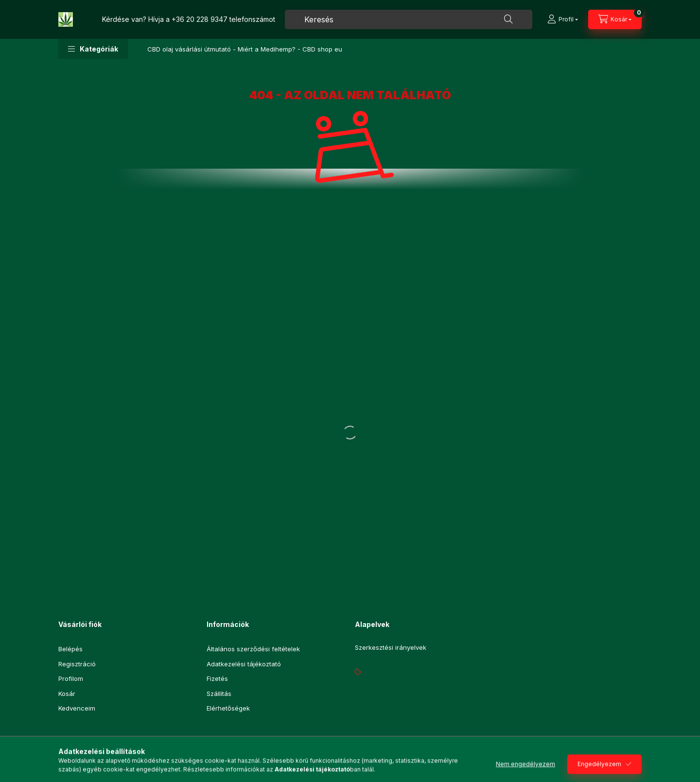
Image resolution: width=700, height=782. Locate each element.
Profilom (71, 678)
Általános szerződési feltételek (253, 649)
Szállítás (219, 694)
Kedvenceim (77, 708)
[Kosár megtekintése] (615, 19)
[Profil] (563, 19)
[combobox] (409, 19)
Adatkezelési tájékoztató (244, 664)
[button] (93, 49)
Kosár (67, 694)
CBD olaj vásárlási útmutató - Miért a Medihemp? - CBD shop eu (245, 49)
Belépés (70, 649)
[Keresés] (508, 19)
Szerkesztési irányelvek (391, 648)
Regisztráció (77, 664)
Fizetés (217, 678)
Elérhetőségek (228, 708)
